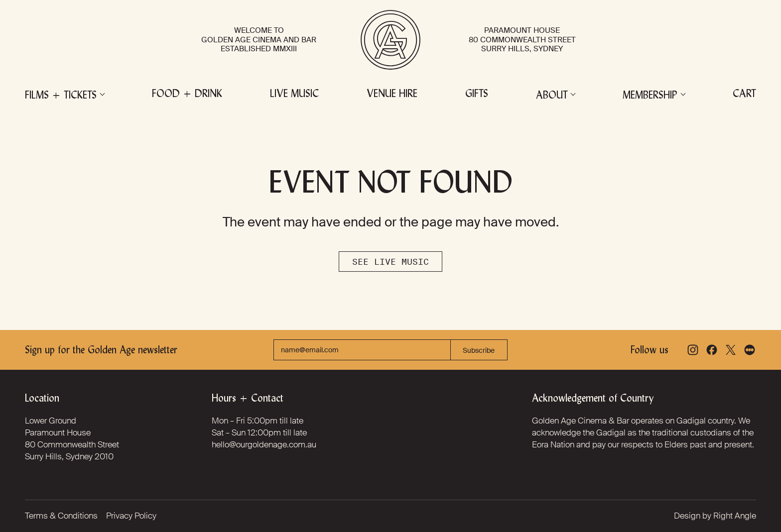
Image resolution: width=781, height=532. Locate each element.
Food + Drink (187, 94)
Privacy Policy (131, 516)
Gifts (477, 94)
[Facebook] (712, 350)
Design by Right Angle (715, 516)
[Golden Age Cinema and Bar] (390, 40)
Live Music (294, 94)
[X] (731, 350)
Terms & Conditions (61, 516)
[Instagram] (693, 350)
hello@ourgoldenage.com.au (264, 444)
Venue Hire (392, 94)
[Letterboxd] (750, 350)
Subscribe (479, 350)
